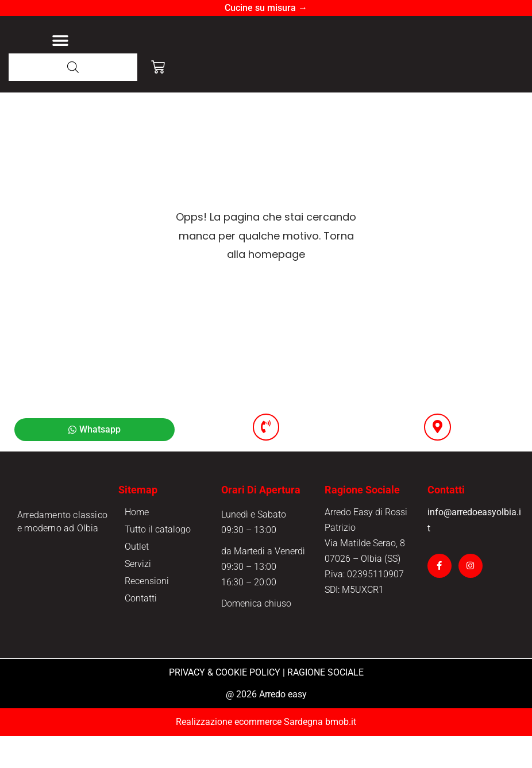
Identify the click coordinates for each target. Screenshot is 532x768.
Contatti (141, 630)
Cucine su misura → (266, 8)
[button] (60, 57)
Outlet (137, 579)
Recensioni (147, 613)
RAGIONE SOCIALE (325, 705)
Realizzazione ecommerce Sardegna (249, 754)
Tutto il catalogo (158, 561)
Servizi (138, 596)
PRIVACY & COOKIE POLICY (225, 705)
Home (137, 544)
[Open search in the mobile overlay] (73, 99)
